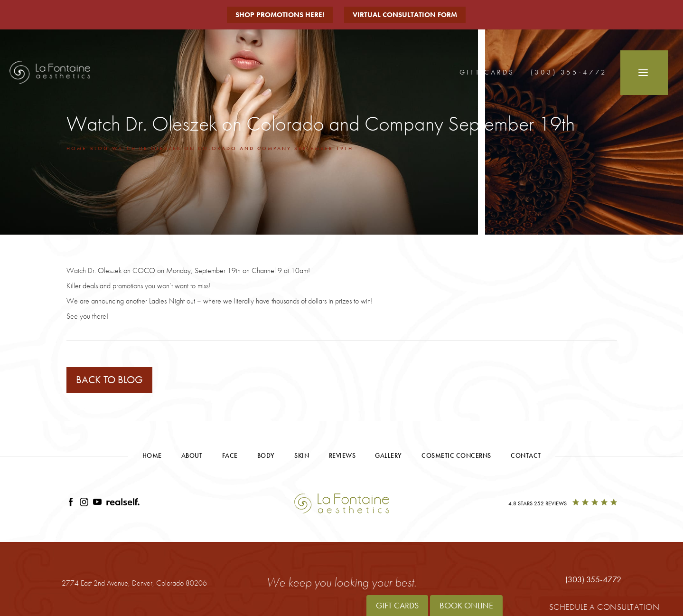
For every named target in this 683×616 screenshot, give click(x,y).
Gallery (388, 455)
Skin (302, 455)
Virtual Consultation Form (405, 15)
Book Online (466, 605)
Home (77, 148)
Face (230, 455)
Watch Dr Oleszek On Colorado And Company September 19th (233, 148)
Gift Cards (487, 72)
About (192, 455)
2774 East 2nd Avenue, (134, 583)
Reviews (342, 455)
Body (266, 455)
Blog (99, 148)
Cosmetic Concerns (456, 455)
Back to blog (109, 380)
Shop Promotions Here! (280, 15)
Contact (526, 455)
